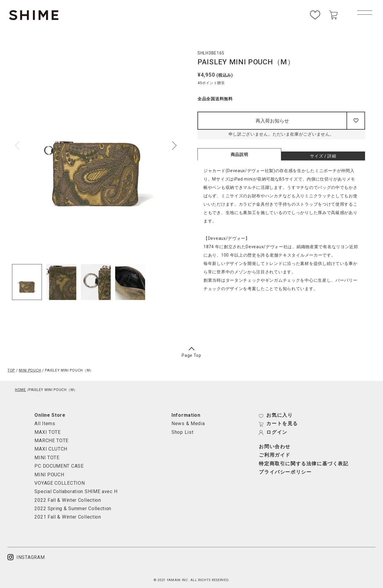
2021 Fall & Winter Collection (68, 517)
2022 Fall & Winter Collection (68, 500)
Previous (19, 146)
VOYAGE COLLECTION (60, 483)
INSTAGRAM (26, 557)
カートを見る (278, 424)
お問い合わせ (275, 447)
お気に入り (276, 415)
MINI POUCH (30, 370)
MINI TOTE (47, 458)
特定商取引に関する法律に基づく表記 (304, 464)
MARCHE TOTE (51, 441)
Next (172, 146)
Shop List (182, 432)
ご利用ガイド (275, 455)
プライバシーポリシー (285, 472)
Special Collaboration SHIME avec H (76, 491)
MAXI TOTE (47, 432)
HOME (20, 390)
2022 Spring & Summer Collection (73, 509)
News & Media (188, 423)
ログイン (273, 432)
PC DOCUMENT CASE (59, 466)
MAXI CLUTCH (51, 449)
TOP (11, 370)
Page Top (191, 353)
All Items (45, 423)
